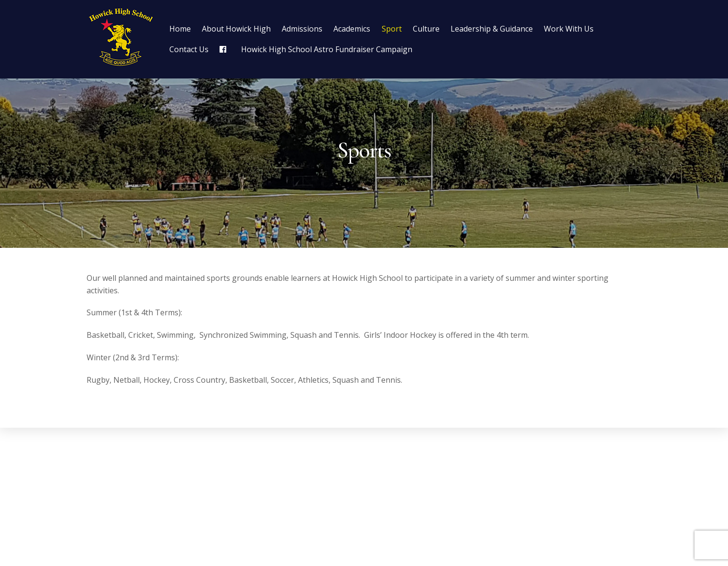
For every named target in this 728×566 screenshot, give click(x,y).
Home (180, 29)
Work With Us (569, 29)
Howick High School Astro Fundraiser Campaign (327, 49)
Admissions (302, 29)
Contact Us (189, 49)
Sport (392, 29)
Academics (352, 29)
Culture (426, 29)
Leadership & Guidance (492, 29)
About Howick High (236, 29)
